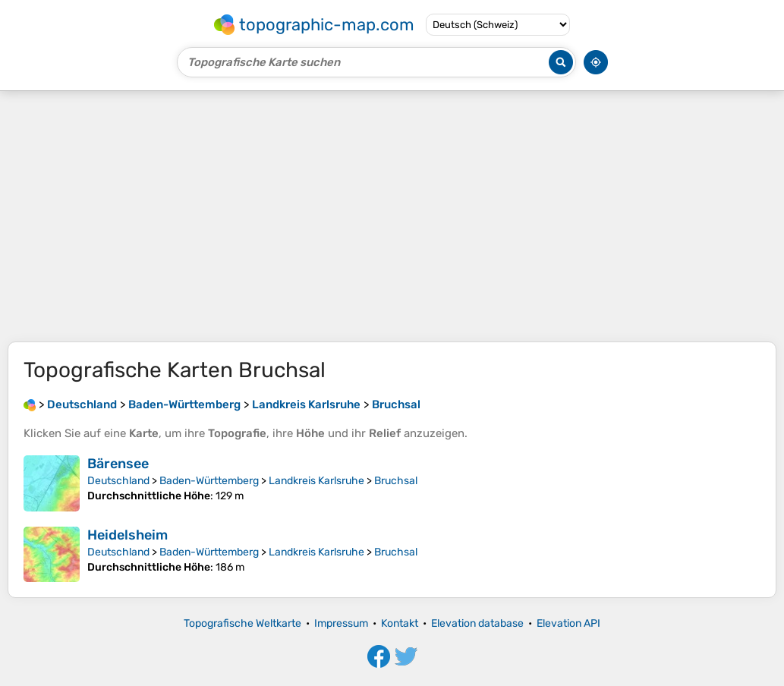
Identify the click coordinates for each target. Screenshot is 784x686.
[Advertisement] (392, 216)
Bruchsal (396, 481)
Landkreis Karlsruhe (316, 481)
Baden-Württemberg (209, 481)
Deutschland (118, 481)
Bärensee (118, 464)
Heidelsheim (128, 535)
